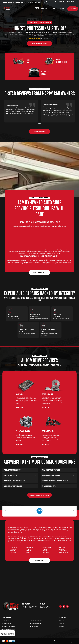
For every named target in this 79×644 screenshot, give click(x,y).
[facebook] (60, 607)
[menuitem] (38, 9)
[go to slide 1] (37, 124)
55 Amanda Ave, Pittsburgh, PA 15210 (14, 3)
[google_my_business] (67, 607)
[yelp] (64, 607)
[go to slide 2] (38, 124)
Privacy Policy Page (9, 634)
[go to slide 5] (42, 124)
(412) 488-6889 (35, 3)
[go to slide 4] (41, 124)
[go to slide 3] (39, 124)
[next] (73, 511)
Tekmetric (74, 640)
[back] (6, 511)
